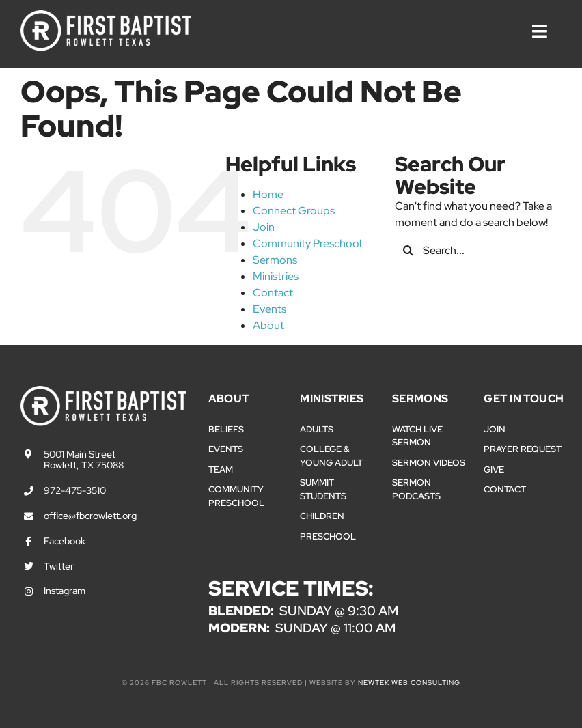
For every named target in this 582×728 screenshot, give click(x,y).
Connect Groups (294, 211)
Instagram (65, 591)
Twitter (59, 566)
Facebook (65, 541)
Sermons (275, 260)
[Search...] (478, 250)
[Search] (408, 250)
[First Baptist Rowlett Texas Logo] (106, 15)
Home (268, 194)
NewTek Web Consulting (409, 683)
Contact (273, 293)
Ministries (276, 276)
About (268, 325)
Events (269, 309)
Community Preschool (307, 243)
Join (264, 227)
